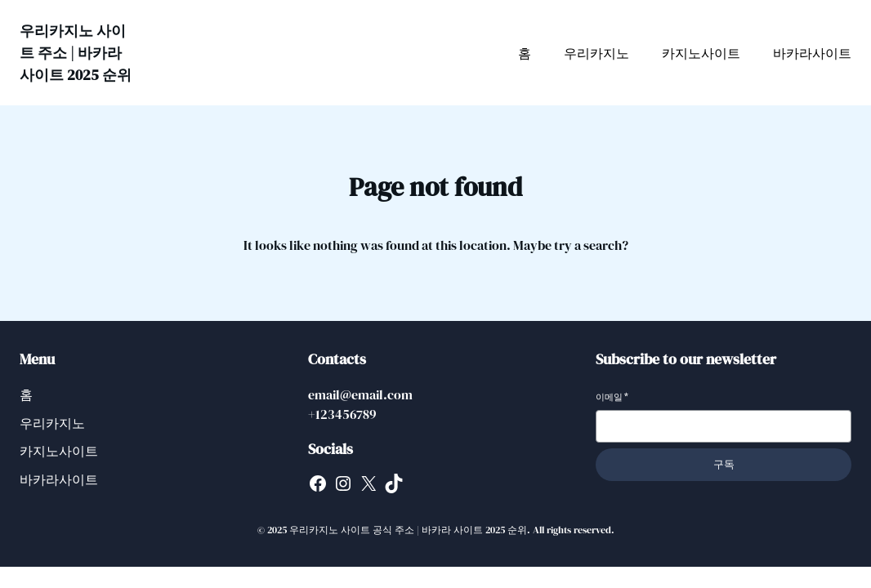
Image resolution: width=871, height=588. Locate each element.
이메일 (612, 397)
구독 (724, 464)
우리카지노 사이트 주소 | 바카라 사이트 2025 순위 (76, 53)
